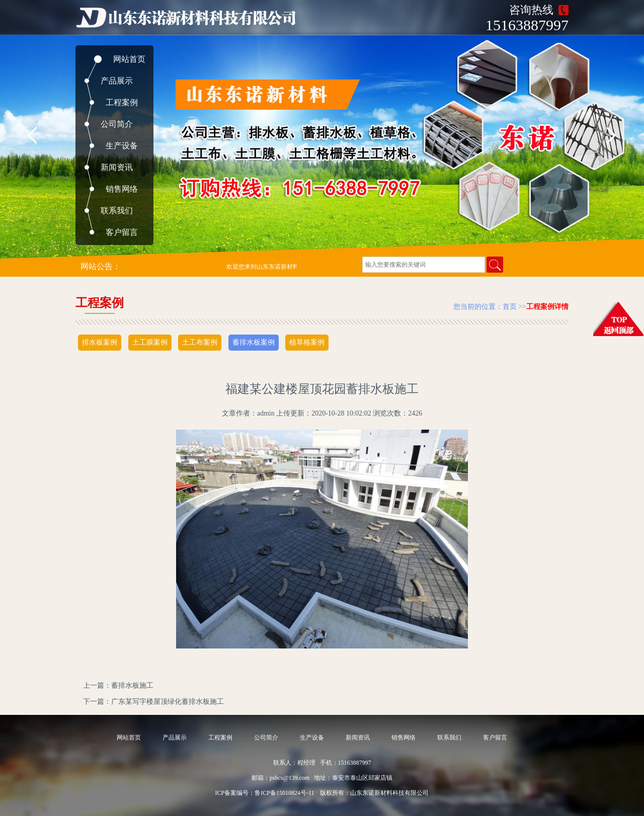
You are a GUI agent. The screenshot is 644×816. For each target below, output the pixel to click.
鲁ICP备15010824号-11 (284, 793)
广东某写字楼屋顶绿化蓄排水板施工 (168, 702)
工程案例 (122, 102)
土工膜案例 (150, 342)
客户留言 (122, 232)
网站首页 (129, 59)
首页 (510, 307)
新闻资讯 (117, 167)
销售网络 (122, 189)
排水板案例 (100, 342)
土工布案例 (200, 342)
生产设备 (122, 146)
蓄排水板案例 (254, 342)
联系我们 (117, 211)
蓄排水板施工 (132, 685)
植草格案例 (307, 342)
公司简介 (117, 124)
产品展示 (117, 81)
